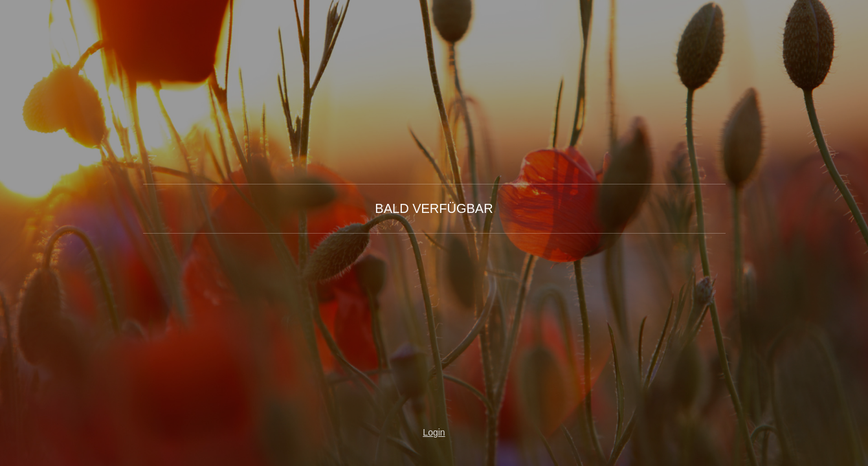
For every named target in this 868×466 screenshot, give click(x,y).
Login (434, 432)
